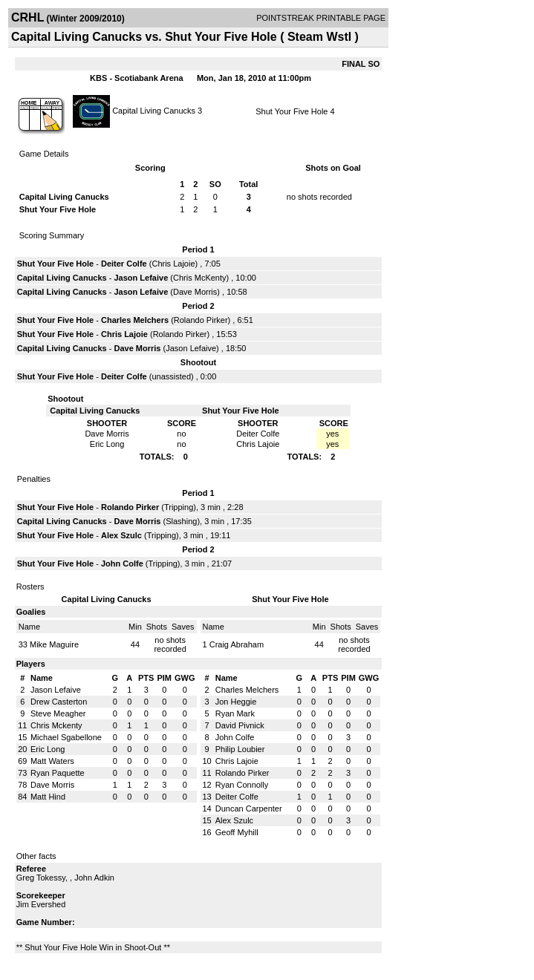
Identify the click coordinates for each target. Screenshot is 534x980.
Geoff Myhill (237, 832)
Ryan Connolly (242, 785)
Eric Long (48, 749)
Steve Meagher (58, 713)
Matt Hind (48, 797)
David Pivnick (240, 725)
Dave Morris (195, 292)
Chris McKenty (200, 278)
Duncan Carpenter (249, 808)
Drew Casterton (59, 702)
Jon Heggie (236, 702)
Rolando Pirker (201, 320)
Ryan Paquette (58, 773)
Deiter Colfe (124, 264)
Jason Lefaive (141, 278)
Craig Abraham (237, 644)
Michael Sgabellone (66, 737)
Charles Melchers (135, 320)
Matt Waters (52, 761)
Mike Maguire (54, 644)
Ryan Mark (235, 713)
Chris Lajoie (173, 264)
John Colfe (122, 563)
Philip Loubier (240, 749)
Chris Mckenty (56, 725)
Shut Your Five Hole (292, 111)
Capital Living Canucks (154, 110)
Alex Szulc (121, 535)
